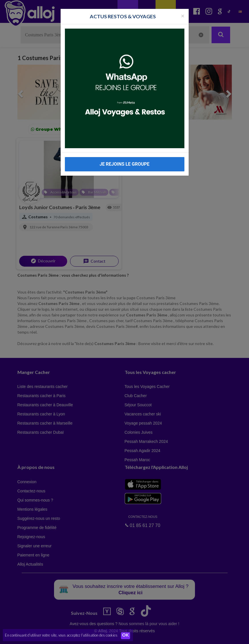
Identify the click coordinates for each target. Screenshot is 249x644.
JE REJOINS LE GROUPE (124, 164)
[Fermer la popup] (183, 16)
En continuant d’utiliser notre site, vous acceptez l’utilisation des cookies (61, 635)
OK (126, 636)
